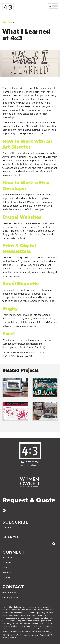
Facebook (7, 558)
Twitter (6, 568)
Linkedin (6, 578)
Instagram (7, 563)
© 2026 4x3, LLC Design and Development (21, 635)
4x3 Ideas (7, 22)
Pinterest (7, 573)
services (10, 615)
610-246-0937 (9, 592)
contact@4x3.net (10, 598)
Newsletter (8, 528)
